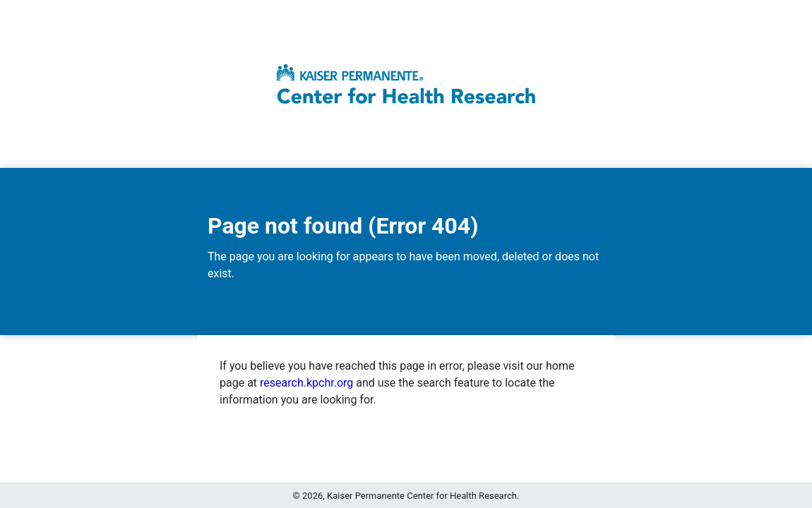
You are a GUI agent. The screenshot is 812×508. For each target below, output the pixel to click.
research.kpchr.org (306, 383)
